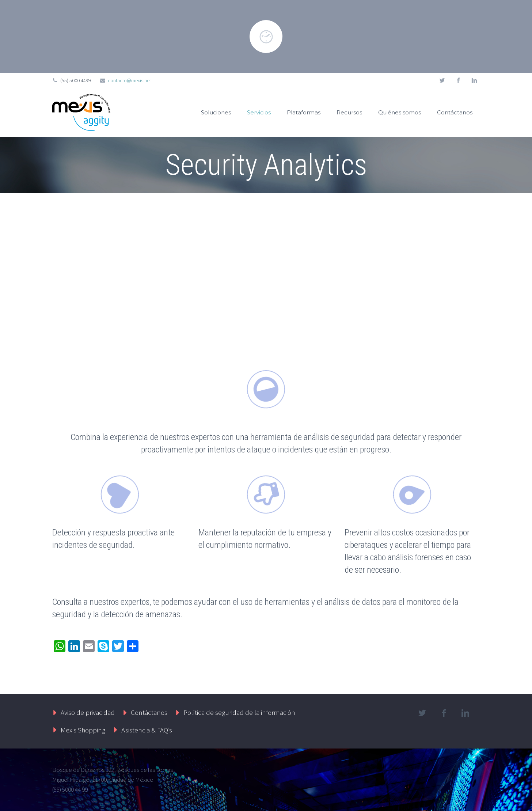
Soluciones (216, 112)
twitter (442, 80)
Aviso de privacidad (88, 712)
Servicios (259, 112)
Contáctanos (455, 112)
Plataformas (304, 112)
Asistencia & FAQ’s (147, 730)
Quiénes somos (400, 112)
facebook (458, 80)
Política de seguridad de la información (239, 712)
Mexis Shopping (83, 730)
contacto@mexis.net (129, 80)
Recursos (349, 112)
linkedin (474, 80)
